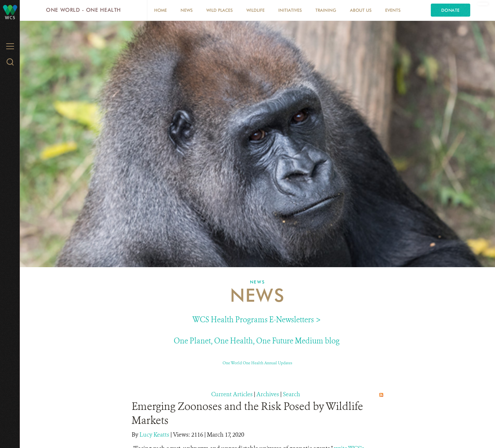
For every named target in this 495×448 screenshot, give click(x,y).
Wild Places (219, 10)
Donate (451, 10)
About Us (361, 10)
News (187, 10)
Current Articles (232, 394)
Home (160, 10)
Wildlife (255, 10)
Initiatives (290, 10)
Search (291, 394)
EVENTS (393, 10)
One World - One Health (83, 10)
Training (326, 10)
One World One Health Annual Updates (257, 363)
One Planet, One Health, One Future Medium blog (257, 341)
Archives (268, 394)
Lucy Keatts (155, 435)
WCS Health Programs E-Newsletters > (257, 320)
